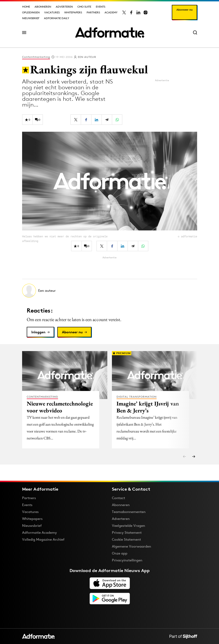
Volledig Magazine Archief (43, 539)
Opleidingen (31, 12)
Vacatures (52, 12)
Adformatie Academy (39, 532)
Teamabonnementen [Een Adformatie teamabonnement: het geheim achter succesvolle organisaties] (129, 512)
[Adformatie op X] (124, 12)
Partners (93, 12)
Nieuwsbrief (31, 18)
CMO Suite (84, 7)
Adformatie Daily (57, 18)
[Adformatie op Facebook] (131, 12)
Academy (111, 12)
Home (26, 7)
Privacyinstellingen (127, 560)
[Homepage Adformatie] (110, 33)
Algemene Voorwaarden (131, 546)
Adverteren (64, 7)
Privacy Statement (127, 532)
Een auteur (87, 57)
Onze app (120, 553)
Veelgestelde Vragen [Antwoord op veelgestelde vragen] (128, 526)
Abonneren (43, 7)
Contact (118, 498)
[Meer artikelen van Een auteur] (110, 291)
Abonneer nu (184, 10)
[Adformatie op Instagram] (146, 12)
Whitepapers (73, 12)
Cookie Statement (126, 539)
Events (101, 7)
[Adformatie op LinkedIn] (138, 12)
